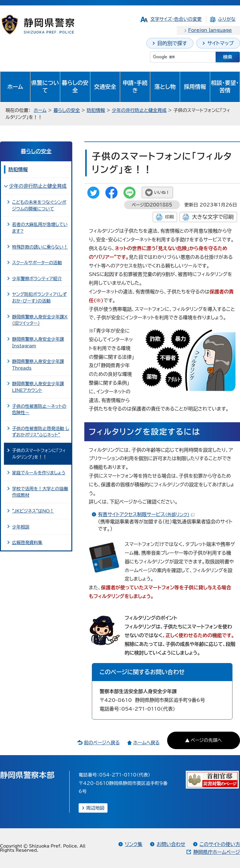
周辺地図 (95, 808)
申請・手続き (135, 87)
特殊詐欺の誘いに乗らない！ (40, 247)
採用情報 (195, 87)
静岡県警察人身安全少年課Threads (38, 365)
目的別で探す (172, 43)
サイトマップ (220, 43)
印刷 (169, 217)
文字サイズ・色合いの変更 (176, 19)
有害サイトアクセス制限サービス (146, 514)
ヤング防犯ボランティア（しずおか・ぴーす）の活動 (39, 298)
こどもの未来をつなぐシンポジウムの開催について (39, 205)
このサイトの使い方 (220, 844)
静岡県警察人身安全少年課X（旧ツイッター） (40, 320)
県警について (45, 87)
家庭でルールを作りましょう (39, 473)
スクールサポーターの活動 (37, 263)
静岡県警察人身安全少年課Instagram (38, 342)
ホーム (15, 87)
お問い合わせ (171, 844)
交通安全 (105, 87)
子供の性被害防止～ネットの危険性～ (39, 409)
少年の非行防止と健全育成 (139, 110)
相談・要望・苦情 (225, 87)
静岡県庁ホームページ (217, 852)
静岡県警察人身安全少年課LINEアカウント (38, 387)
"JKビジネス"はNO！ (33, 511)
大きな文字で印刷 (213, 217)
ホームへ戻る (146, 743)
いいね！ (162, 192)
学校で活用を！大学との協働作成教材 (40, 492)
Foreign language (210, 30)
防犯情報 (96, 110)
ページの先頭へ (206, 740)
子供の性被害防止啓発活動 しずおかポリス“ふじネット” (41, 432)
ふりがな (227, 19)
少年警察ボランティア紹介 (37, 279)
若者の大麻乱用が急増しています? (40, 228)
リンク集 (134, 844)
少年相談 (21, 527)
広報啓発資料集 (27, 542)
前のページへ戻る (102, 743)
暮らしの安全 (75, 87)
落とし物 (165, 87)
